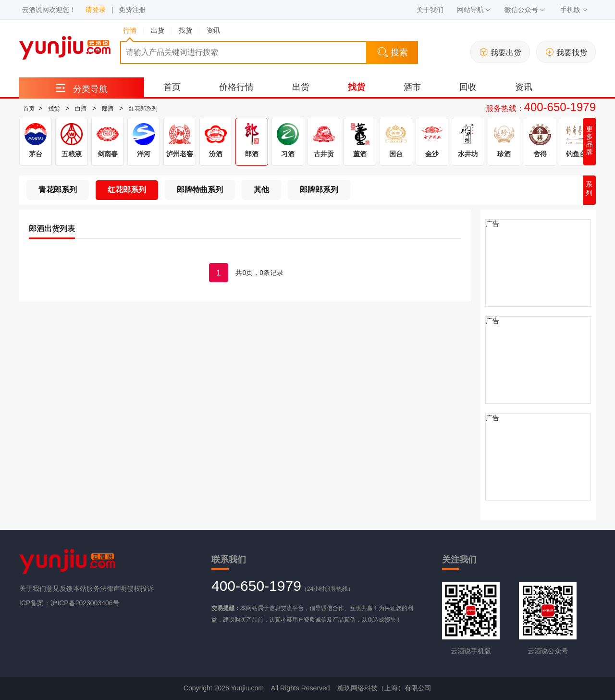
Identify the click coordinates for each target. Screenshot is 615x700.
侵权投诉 (140, 588)
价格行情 (236, 87)
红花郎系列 (143, 109)
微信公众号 (525, 10)
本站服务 (86, 588)
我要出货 (500, 52)
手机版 (574, 10)
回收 (468, 87)
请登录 (96, 10)
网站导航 (474, 10)
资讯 (524, 87)
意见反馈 (60, 588)
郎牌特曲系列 (200, 190)
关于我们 (430, 10)
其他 (261, 190)
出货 (301, 87)
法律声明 (113, 588)
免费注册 (132, 10)
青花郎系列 (58, 190)
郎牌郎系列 (319, 190)
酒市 (412, 87)
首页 (172, 87)
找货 (357, 87)
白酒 (81, 109)
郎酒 (108, 109)
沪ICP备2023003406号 (85, 603)
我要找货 (566, 52)
